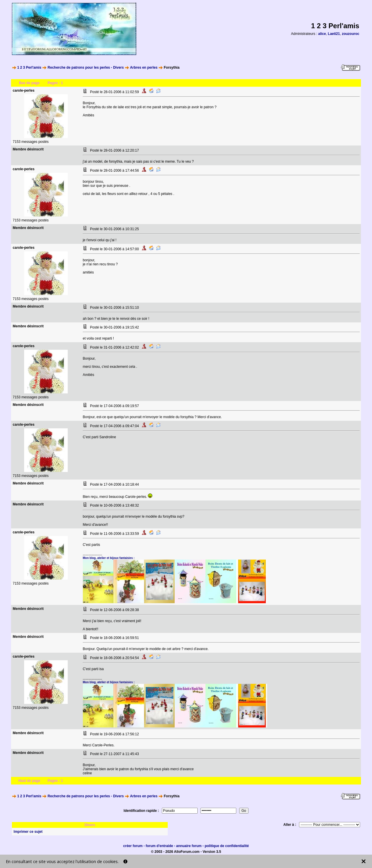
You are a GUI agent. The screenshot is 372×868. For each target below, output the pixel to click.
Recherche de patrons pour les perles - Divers (86, 68)
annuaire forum (189, 846)
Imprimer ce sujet (28, 832)
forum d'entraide (159, 846)
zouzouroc (350, 34)
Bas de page (29, 83)
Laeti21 (334, 34)
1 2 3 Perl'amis (29, 68)
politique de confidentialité (227, 846)
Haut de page (29, 781)
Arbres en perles (144, 68)
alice (322, 34)
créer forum (133, 846)
